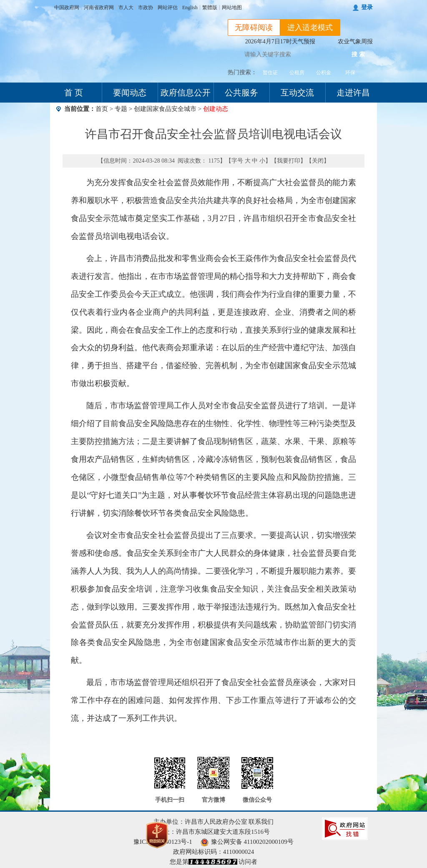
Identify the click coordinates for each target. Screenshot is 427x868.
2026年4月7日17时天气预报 (280, 41)
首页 (102, 109)
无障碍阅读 (254, 28)
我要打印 (289, 161)
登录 (367, 7)
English (190, 8)
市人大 (126, 8)
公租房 (297, 73)
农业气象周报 (355, 41)
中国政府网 (67, 8)
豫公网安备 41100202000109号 (247, 842)
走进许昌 (353, 93)
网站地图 (232, 8)
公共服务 (241, 93)
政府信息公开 (186, 93)
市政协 (146, 8)
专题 (121, 109)
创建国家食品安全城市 (165, 109)
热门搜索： (242, 72)
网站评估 (168, 8)
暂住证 (270, 73)
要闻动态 (130, 93)
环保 (350, 73)
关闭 (318, 161)
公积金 (324, 73)
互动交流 (297, 93)
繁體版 (210, 8)
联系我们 (261, 822)
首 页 (74, 93)
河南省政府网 (99, 8)
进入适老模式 (310, 28)
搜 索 (358, 54)
